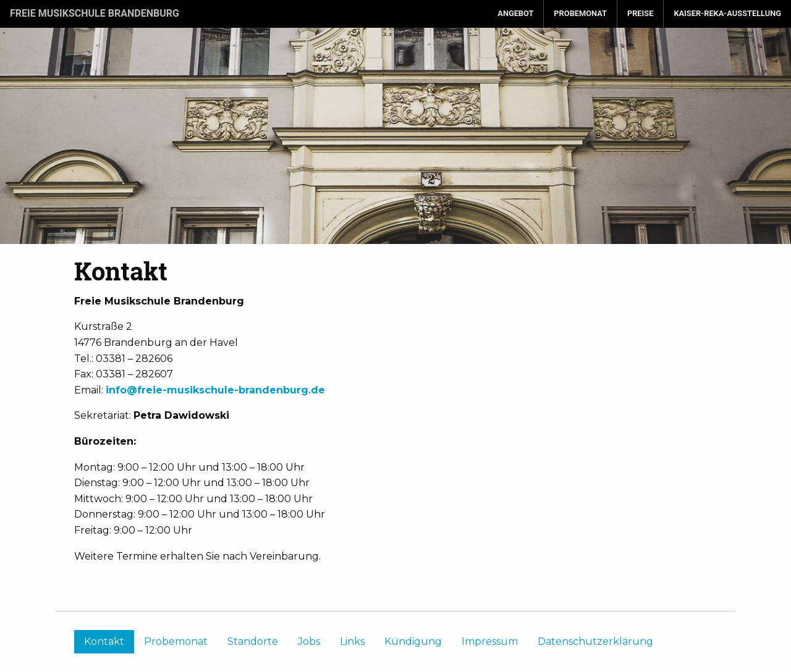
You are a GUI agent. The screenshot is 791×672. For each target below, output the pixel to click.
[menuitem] (516, 14)
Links (352, 641)
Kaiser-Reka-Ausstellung (727, 13)
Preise (640, 13)
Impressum (490, 641)
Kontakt (104, 641)
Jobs (309, 641)
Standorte (253, 641)
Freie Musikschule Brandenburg (95, 13)
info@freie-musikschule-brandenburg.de (215, 390)
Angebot (515, 13)
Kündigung (413, 641)
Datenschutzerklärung (595, 641)
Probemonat (580, 13)
